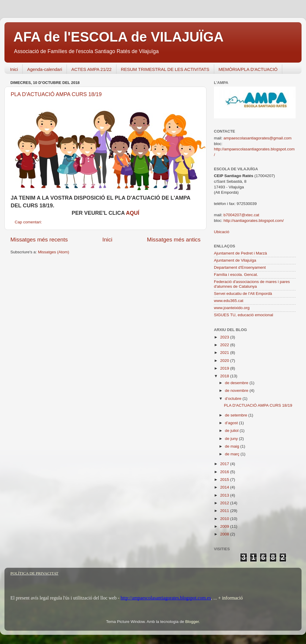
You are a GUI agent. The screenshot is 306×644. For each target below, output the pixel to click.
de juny (232, 439)
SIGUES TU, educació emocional (243, 315)
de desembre (237, 383)
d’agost (232, 423)
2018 (225, 376)
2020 (225, 361)
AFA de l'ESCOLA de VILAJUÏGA (119, 37)
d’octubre (234, 399)
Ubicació (222, 232)
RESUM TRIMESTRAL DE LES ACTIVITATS (165, 69)
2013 (225, 495)
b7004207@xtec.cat (241, 215)
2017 (225, 464)
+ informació (230, 598)
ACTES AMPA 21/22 (92, 69)
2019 (225, 368)
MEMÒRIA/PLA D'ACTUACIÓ (248, 69)
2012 (225, 503)
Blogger (192, 622)
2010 (225, 519)
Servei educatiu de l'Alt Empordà (243, 294)
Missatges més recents (39, 240)
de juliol (232, 431)
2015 (225, 480)
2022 (225, 345)
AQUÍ (133, 213)
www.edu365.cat (229, 301)
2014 (225, 487)
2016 (225, 472)
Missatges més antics (174, 240)
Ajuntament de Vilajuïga (235, 260)
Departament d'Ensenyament (240, 267)
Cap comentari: (29, 222)
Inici (14, 69)
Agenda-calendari (45, 69)
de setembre (237, 415)
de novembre (237, 391)
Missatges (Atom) (54, 252)
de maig (233, 446)
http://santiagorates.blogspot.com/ (254, 221)
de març (233, 454)
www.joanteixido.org (232, 308)
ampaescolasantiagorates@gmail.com (257, 138)
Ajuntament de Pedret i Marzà (240, 253)
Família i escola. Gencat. (236, 275)
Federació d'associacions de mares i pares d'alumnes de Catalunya (252, 284)
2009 (225, 526)
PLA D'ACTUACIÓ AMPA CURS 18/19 (56, 94)
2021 (225, 353)
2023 (225, 337)
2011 (225, 511)
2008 (225, 534)
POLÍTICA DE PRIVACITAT (34, 573)
